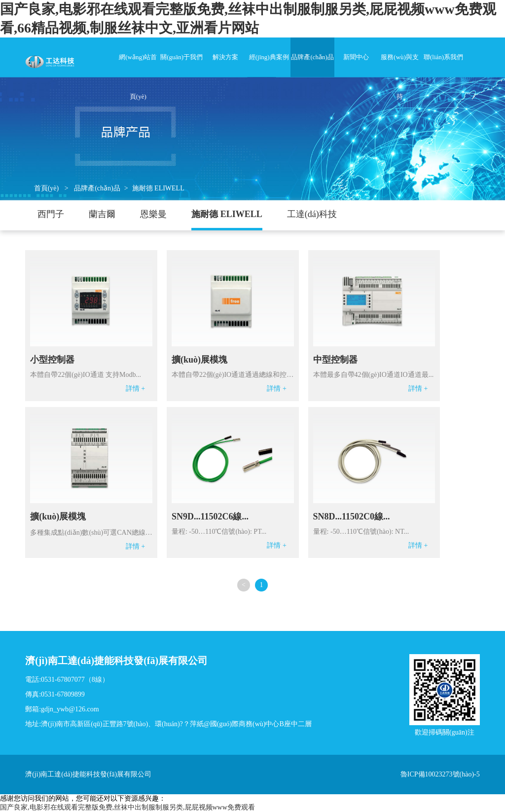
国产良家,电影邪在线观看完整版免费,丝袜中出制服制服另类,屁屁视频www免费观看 (127, 807)
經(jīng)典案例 (269, 57)
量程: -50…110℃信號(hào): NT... (361, 532)
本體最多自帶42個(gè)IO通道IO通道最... (374, 375)
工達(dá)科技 (312, 214)
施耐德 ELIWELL (158, 188)
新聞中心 (356, 57)
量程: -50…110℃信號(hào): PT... (219, 532)
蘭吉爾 (102, 214)
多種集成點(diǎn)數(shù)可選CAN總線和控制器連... (91, 533)
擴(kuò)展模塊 (199, 360)
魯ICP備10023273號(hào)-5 (440, 774)
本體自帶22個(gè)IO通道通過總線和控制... (233, 375)
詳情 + (135, 388)
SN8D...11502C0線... (352, 517)
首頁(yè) (47, 188)
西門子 (51, 214)
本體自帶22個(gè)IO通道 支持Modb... (86, 375)
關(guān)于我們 (181, 57)
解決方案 (225, 57)
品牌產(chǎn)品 (312, 57)
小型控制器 (52, 360)
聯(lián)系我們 (443, 57)
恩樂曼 (153, 214)
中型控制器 (335, 360)
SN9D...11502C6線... (210, 517)
